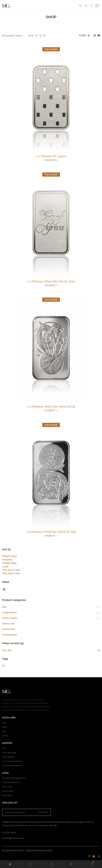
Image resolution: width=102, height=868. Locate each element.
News (4, 731)
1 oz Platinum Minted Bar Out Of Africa (51, 281)
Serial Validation (8, 757)
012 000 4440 (9, 833)
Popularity (7, 560)
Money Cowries (10, 618)
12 (36, 36)
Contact (5, 736)
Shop (4, 723)
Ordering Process (9, 752)
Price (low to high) (11, 570)
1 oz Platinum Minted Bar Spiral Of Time (51, 532)
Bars (4, 607)
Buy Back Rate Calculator (12, 765)
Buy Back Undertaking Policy (14, 778)
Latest (5, 567)
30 (44, 36)
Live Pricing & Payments (12, 761)
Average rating (9, 563)
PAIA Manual (7, 795)
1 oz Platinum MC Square (51, 156)
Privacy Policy (8, 791)
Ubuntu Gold (8, 624)
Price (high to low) (11, 573)
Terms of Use (7, 787)
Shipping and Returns (11, 782)
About (5, 727)
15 (40, 36)
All (3, 666)
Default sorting (9, 556)
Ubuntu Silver (9, 629)
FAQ (4, 748)
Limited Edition (10, 613)
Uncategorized (9, 635)
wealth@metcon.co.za (13, 838)
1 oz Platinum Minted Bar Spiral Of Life (51, 406)
